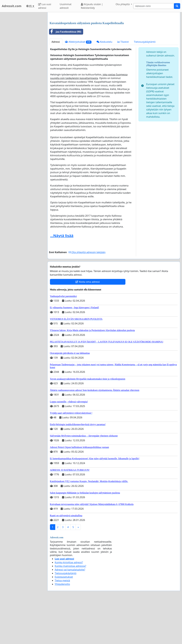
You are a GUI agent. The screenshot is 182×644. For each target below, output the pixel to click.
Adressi (56, 84)
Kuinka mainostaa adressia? (70, 608)
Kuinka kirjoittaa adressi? (69, 605)
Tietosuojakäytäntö (145, 84)
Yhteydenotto (62, 626)
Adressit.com (12, 6)
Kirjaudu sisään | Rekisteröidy (92, 6)
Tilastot (123, 84)
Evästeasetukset (64, 619)
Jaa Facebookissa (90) (65, 74)
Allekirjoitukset (78, 84)
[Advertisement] (114, 38)
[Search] (154, 6)
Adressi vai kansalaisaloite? (70, 612)
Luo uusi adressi (45, 6)
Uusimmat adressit (65, 6)
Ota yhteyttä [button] (123, 4)
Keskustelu (104, 84)
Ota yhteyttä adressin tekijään (87, 294)
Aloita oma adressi (88, 324)
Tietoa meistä (62, 623)
